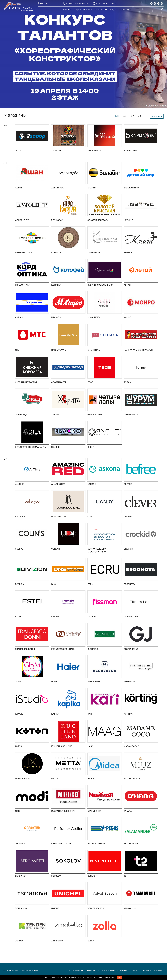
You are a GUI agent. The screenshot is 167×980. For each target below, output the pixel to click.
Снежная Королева (26, 382)
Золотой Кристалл (98, 220)
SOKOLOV (56, 876)
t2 (125, 876)
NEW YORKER (94, 811)
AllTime (19, 484)
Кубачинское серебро (100, 285)
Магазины (67, 10)
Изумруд (128, 220)
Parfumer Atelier (61, 844)
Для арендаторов (77, 970)
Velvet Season (96, 908)
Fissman (92, 617)
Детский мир (131, 188)
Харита (55, 415)
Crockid (128, 549)
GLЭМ (18, 682)
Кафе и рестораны (83, 10)
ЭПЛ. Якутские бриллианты (31, 447)
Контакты (158, 970)
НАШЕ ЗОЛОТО (59, 350)
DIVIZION (20, 584)
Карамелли (94, 253)
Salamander (131, 844)
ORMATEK (20, 844)
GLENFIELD (93, 649)
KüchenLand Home (62, 746)
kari (90, 714)
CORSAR (55, 549)
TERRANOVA (21, 908)
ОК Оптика (94, 350)
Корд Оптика (22, 285)
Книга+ (128, 253)
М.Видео (56, 317)
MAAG (90, 746)
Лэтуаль (20, 317)
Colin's (19, 549)
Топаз (127, 382)
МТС (17, 350)
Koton (18, 746)
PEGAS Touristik (96, 844)
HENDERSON (94, 682)
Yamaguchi (130, 908)
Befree (128, 484)
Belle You (21, 517)
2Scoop (19, 151)
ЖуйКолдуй (58, 220)
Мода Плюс (94, 317)
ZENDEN (19, 941)
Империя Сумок (24, 253)
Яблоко (55, 447)
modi (18, 811)
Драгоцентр (22, 220)
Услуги (113, 10)
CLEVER (128, 517)
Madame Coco (131, 746)
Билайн (92, 188)
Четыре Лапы (95, 415)
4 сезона (56, 151)
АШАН (18, 188)
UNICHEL (56, 908)
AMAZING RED (58, 484)
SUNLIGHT (92, 876)
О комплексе (125, 10)
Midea (91, 779)
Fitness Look (131, 617)
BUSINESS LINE (59, 517)
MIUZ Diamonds (132, 779)
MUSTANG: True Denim (63, 811)
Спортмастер (59, 382)
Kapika (55, 714)
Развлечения (101, 10)
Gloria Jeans (131, 649)
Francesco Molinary (63, 649)
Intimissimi (129, 682)
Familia (55, 617)
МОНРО (127, 317)
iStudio (19, 714)
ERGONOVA (129, 584)
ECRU (90, 584)
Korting (128, 714)
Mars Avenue (22, 779)
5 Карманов (130, 151)
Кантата (56, 253)
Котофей (56, 285)
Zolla (91, 941)
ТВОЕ (90, 382)
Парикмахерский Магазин (139, 350)
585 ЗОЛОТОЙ (94, 151)
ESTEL (18, 617)
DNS (53, 584)
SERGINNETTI (22, 876)
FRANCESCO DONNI (25, 649)
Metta (55, 779)
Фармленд (21, 415)
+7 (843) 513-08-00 (77, 3)
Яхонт (91, 447)
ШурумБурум (131, 415)
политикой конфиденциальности (103, 978)
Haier (54, 682)
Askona (92, 484)
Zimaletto (57, 941)
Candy (91, 517)
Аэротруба (57, 188)
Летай (127, 285)
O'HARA (128, 811)
